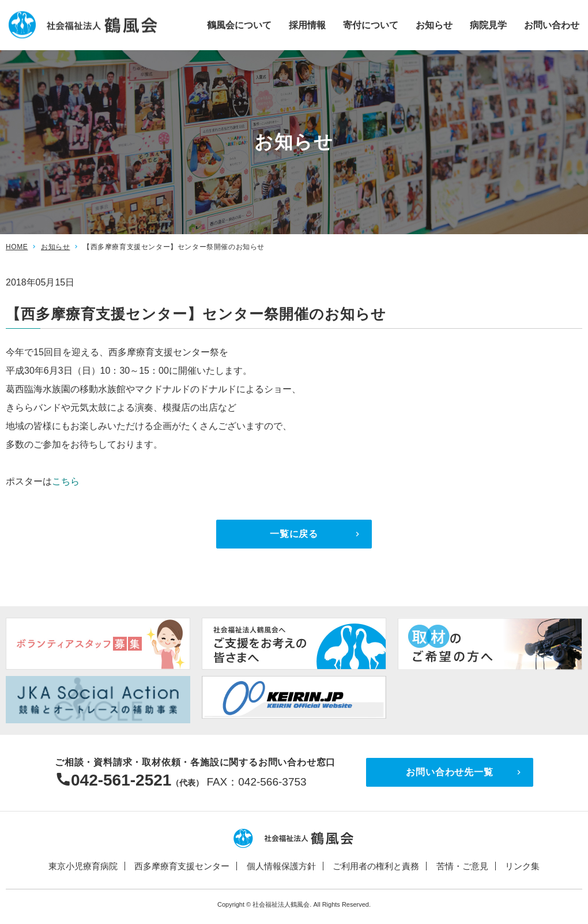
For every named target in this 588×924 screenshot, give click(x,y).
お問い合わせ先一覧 (449, 772)
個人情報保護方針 (281, 866)
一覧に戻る (294, 534)
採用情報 (307, 25)
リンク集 (522, 866)
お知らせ (434, 25)
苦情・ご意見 (462, 866)
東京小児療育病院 (83, 866)
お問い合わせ (552, 25)
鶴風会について (239, 25)
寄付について (371, 25)
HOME (17, 247)
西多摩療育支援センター (182, 866)
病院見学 (488, 25)
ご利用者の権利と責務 (376, 866)
